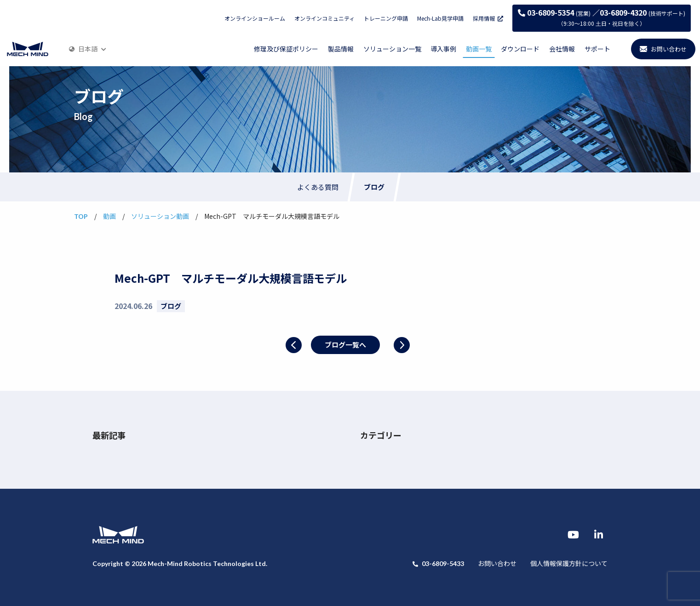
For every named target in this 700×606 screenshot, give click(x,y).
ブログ (374, 187)
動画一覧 (479, 49)
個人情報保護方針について (569, 563)
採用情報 (488, 18)
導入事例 (443, 49)
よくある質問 (318, 187)
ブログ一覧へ (345, 345)
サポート (597, 49)
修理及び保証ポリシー (286, 49)
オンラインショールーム (255, 18)
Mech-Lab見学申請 (440, 18)
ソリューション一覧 (392, 49)
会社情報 (562, 49)
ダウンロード (520, 49)
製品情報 (341, 49)
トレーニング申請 (386, 18)
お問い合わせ (497, 563)
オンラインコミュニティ (324, 18)
